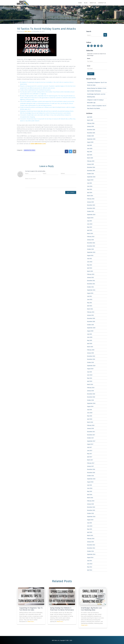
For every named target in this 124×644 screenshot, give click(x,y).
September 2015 (91, 517)
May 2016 (90, 491)
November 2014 (91, 548)
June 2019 (90, 375)
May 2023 (90, 227)
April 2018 (90, 419)
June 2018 (90, 413)
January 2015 (91, 542)
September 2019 (91, 366)
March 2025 (90, 158)
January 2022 (91, 277)
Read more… (31, 622)
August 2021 (90, 293)
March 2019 (90, 384)
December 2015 (91, 507)
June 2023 (90, 224)
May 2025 (90, 152)
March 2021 (90, 309)
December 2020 (91, 318)
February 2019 (91, 388)
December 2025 (91, 130)
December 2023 (91, 205)
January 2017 (91, 466)
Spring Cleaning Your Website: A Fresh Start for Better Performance (62, 609)
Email (89, 66)
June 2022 (90, 262)
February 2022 (91, 274)
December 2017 (91, 432)
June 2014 (90, 564)
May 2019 (90, 378)
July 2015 (90, 523)
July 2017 (90, 447)
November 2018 (91, 397)
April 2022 (90, 268)
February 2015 (91, 539)
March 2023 (90, 233)
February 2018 (91, 425)
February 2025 (91, 161)
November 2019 (91, 359)
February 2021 (91, 312)
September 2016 (91, 479)
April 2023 (90, 230)
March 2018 (90, 422)
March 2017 (90, 460)
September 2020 (91, 328)
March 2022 (90, 271)
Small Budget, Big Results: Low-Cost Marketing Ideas (92, 609)
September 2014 (91, 554)
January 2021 (91, 315)
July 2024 (90, 183)
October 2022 (91, 249)
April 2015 (90, 532)
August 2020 (90, 331)
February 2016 (91, 501)
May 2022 (90, 265)
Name (89, 58)
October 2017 (91, 438)
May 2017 (90, 454)
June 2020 (90, 337)
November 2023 (91, 208)
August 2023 (90, 218)
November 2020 (91, 321)
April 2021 (90, 306)
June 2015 (90, 526)
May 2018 (90, 416)
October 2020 (91, 325)
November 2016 (91, 473)
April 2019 (90, 381)
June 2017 (90, 451)
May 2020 (90, 340)
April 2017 (90, 457)
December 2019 (91, 356)
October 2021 (91, 287)
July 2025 (90, 145)
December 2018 (91, 394)
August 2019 (90, 369)
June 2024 (90, 186)
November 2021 (91, 284)
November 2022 (91, 246)
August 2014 (90, 557)
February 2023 (91, 237)
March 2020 (90, 347)
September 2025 (91, 139)
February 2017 (91, 463)
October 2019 (91, 362)
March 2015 (90, 535)
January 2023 (91, 240)
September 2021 (91, 290)
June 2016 (90, 488)
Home (80, 3)
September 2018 (91, 403)
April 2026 (90, 117)
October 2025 (91, 136)
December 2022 (91, 243)
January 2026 (91, 126)
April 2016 (90, 495)
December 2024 (91, 167)
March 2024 (90, 196)
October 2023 (91, 211)
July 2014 (90, 561)
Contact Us (102, 3)
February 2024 (91, 199)
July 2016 (90, 485)
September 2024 (91, 177)
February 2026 (91, 123)
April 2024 (90, 193)
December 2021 (91, 281)
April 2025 (90, 155)
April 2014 (90, 570)
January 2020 (91, 353)
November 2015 (91, 510)
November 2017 (91, 435)
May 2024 (90, 189)
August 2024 (90, 180)
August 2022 (90, 255)
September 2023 (91, 215)
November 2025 (91, 133)
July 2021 (90, 296)
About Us (93, 3)
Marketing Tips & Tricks (29, 150)
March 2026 (90, 120)
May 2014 (90, 567)
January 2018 (91, 428)
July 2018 (90, 410)
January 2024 (91, 202)
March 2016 (90, 498)
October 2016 (91, 476)
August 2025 (90, 142)
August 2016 (90, 482)
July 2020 (90, 334)
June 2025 (90, 149)
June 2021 (90, 299)
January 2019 (91, 391)
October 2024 (91, 174)
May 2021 (90, 303)
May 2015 (90, 529)
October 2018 (91, 400)
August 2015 (90, 520)
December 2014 (91, 545)
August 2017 (90, 444)
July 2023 (90, 221)
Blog (86, 3)
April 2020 (90, 343)
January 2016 (91, 504)
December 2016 (91, 469)
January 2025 (91, 164)
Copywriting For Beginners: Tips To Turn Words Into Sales (31, 609)
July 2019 (90, 372)
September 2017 (91, 441)
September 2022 (91, 252)
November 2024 (91, 171)
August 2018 (90, 406)
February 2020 (91, 350)
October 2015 (91, 513)
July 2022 (90, 259)
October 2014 (91, 551)
